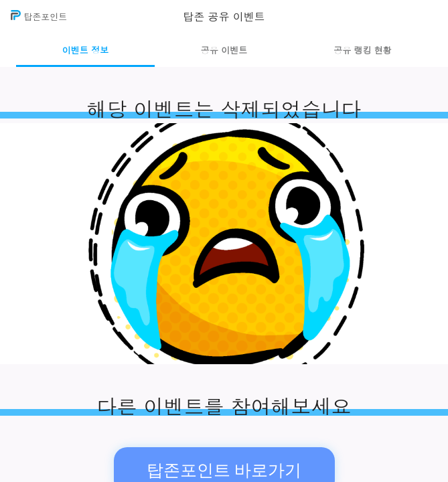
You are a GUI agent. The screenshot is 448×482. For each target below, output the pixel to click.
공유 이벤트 (224, 50)
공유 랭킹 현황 (363, 50)
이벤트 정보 (85, 50)
